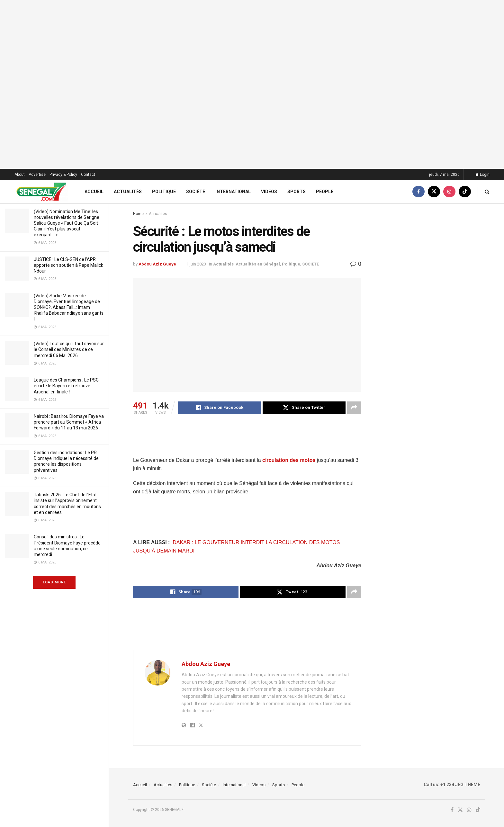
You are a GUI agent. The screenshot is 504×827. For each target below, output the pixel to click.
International (233, 192)
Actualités (128, 192)
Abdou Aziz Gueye (157, 264)
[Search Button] (487, 192)
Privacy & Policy (63, 175)
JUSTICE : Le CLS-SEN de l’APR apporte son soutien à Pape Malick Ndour (68, 265)
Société (196, 192)
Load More (54, 582)
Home (138, 214)
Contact (88, 175)
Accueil (94, 192)
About (20, 175)
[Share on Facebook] (220, 408)
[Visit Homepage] (41, 192)
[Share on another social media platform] (354, 408)
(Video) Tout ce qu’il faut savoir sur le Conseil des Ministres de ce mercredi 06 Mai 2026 (69, 349)
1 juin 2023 (196, 264)
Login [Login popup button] (483, 175)
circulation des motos (289, 460)
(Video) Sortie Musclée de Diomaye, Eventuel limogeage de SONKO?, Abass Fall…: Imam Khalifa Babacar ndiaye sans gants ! (69, 307)
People (325, 192)
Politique (164, 192)
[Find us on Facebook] (419, 192)
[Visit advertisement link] (252, 84)
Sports (297, 192)
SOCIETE (310, 264)
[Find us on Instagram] (449, 192)
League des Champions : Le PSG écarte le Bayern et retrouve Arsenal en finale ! (66, 386)
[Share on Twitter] (304, 408)
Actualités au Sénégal (258, 264)
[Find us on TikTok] (465, 192)
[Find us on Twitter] (434, 192)
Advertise (37, 175)
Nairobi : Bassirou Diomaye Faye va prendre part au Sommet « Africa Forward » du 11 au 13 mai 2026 (69, 422)
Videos (269, 192)
